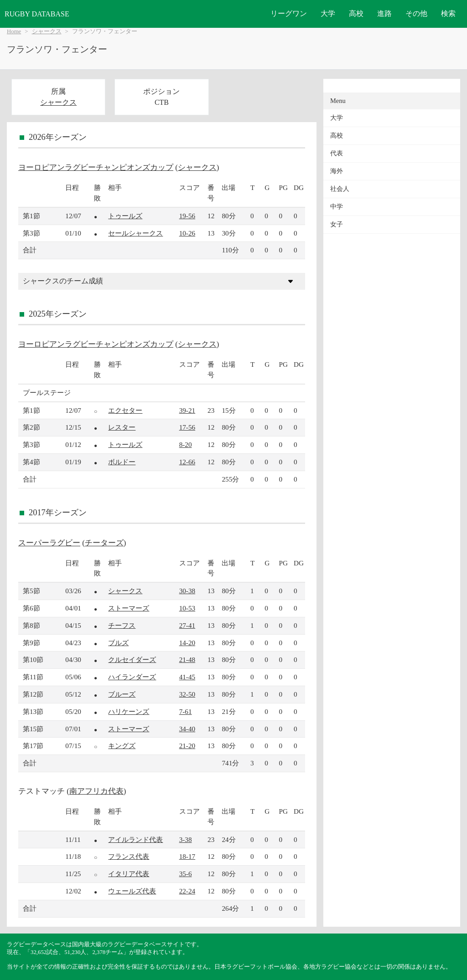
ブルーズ (122, 694)
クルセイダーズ (132, 659)
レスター (122, 427)
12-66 (187, 462)
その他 (416, 13)
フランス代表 (129, 856)
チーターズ (104, 543)
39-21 (187, 410)
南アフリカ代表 (96, 791)
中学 (337, 207)
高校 (356, 13)
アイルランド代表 (135, 839)
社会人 (340, 189)
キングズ (122, 746)
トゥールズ (125, 216)
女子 (337, 224)
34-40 (187, 729)
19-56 (187, 216)
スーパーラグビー (49, 543)
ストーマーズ (129, 608)
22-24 (187, 891)
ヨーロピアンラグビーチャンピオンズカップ (96, 167)
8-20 (186, 444)
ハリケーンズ (129, 711)
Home (14, 31)
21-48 (187, 659)
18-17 (187, 856)
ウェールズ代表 (132, 891)
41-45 (187, 677)
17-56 (187, 427)
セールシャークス (135, 233)
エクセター (125, 410)
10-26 (187, 233)
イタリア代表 (129, 874)
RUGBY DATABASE (37, 14)
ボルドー (122, 462)
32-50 (187, 694)
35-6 (186, 874)
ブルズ (118, 643)
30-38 (187, 591)
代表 (337, 153)
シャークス (47, 31)
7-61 (186, 711)
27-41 (187, 625)
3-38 (186, 839)
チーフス (122, 625)
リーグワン (289, 13)
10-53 (187, 608)
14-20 (187, 643)
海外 (337, 171)
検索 (448, 13)
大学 (328, 13)
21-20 (187, 746)
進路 (384, 13)
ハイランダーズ (132, 677)
